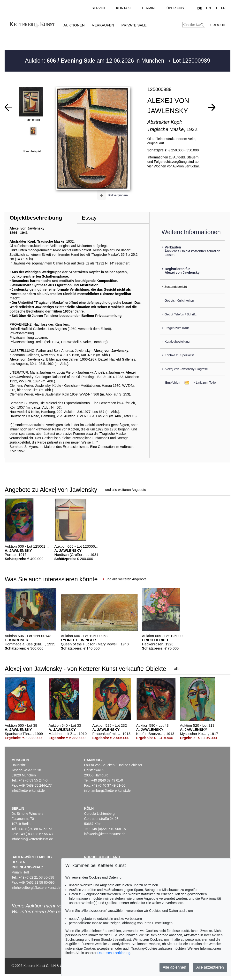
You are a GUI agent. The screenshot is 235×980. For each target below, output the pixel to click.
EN (208, 8)
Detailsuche (217, 25)
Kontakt (124, 8)
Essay (89, 218)
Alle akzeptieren (210, 967)
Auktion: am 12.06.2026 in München (95, 61)
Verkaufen (103, 25)
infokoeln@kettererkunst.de (105, 834)
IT (216, 8)
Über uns (175, 8)
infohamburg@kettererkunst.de (107, 791)
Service (99, 8)
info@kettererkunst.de (28, 791)
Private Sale (134, 25)
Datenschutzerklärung (114, 953)
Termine (149, 8)
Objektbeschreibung (36, 218)
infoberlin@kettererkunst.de (32, 839)
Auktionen (74, 25)
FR (223, 8)
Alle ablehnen (174, 967)
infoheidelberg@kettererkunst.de (36, 888)
